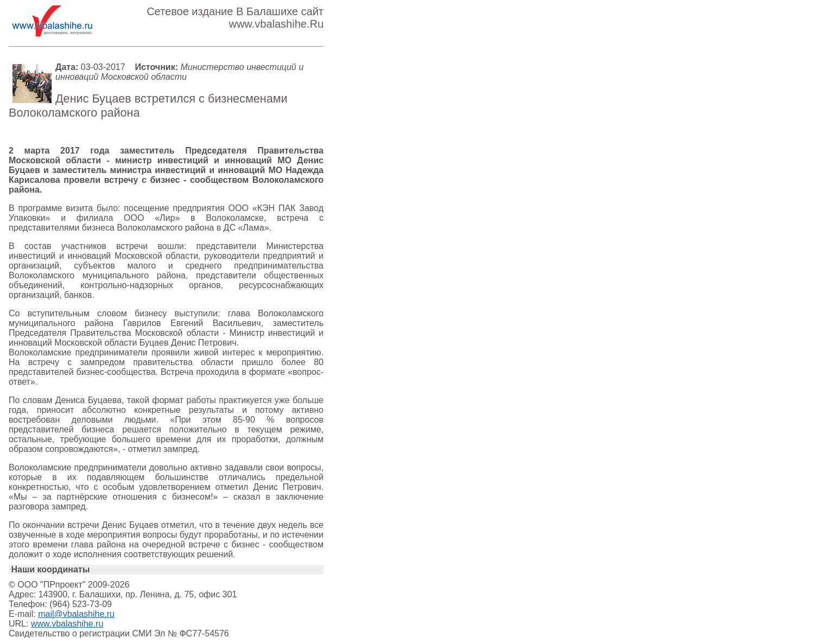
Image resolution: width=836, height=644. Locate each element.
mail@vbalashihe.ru (76, 614)
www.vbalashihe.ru (67, 624)
